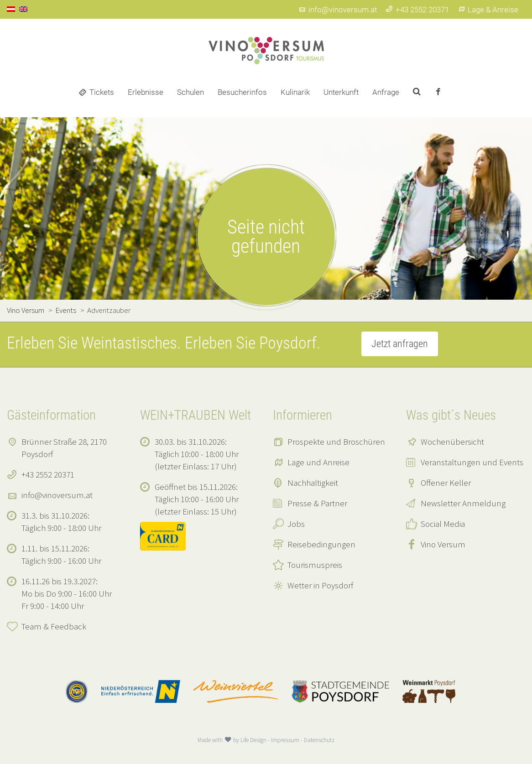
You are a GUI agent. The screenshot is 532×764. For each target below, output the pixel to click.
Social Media (443, 524)
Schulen (190, 92)
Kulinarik (295, 92)
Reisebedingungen (321, 544)
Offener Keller (446, 483)
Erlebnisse (146, 92)
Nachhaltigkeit (313, 483)
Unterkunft (341, 92)
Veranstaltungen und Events (472, 462)
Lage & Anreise (488, 10)
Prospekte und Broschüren (336, 442)
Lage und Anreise (318, 462)
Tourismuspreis (315, 565)
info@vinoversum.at (338, 10)
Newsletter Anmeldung (463, 503)
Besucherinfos (242, 92)
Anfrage (386, 92)
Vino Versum (443, 544)
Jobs (296, 524)
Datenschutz (319, 740)
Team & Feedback (54, 626)
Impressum (285, 740)
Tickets (102, 92)
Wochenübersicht (452, 442)
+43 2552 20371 (417, 10)
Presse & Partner (317, 503)
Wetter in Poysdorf (320, 585)
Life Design (253, 740)
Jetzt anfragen (400, 344)
